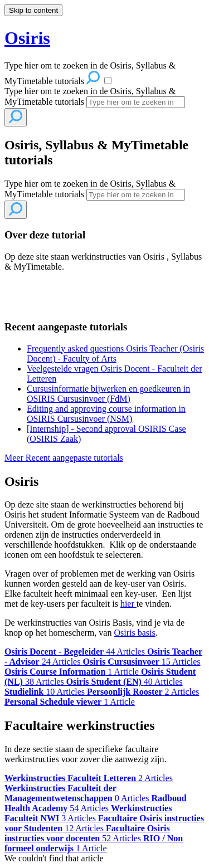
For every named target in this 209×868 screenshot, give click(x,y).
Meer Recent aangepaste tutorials (64, 458)
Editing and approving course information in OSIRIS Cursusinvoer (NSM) (106, 414)
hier (127, 604)
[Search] (136, 102)
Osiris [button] (27, 38)
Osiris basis (134, 633)
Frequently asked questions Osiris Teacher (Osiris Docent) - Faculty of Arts (115, 353)
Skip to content (33, 10)
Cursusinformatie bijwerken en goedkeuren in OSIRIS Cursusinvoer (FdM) (108, 394)
